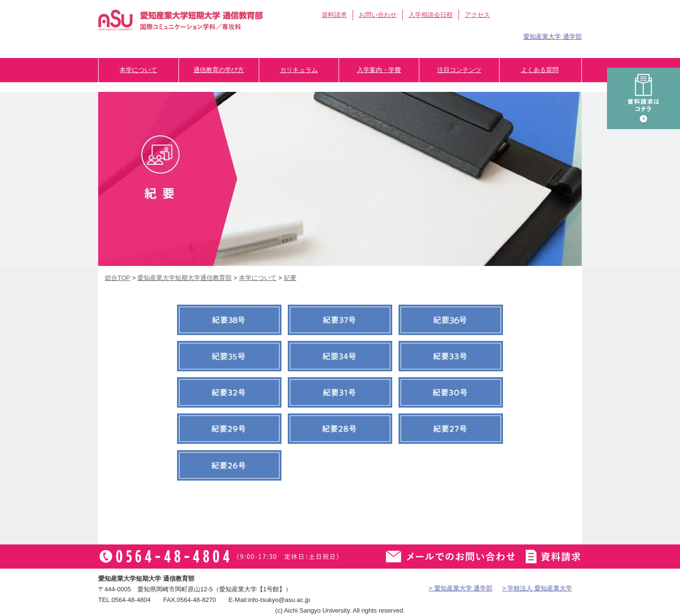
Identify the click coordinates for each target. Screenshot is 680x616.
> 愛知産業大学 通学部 (460, 588)
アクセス (477, 15)
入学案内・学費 (379, 70)
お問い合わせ (378, 15)
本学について (138, 70)
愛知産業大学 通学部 (553, 37)
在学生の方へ (417, 35)
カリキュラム (299, 70)
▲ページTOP (663, 589)
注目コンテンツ (459, 70)
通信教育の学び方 (219, 70)
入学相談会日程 (431, 15)
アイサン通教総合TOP (537, 15)
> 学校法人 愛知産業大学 (537, 588)
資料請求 (334, 15)
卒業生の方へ (477, 35)
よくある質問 (540, 70)
